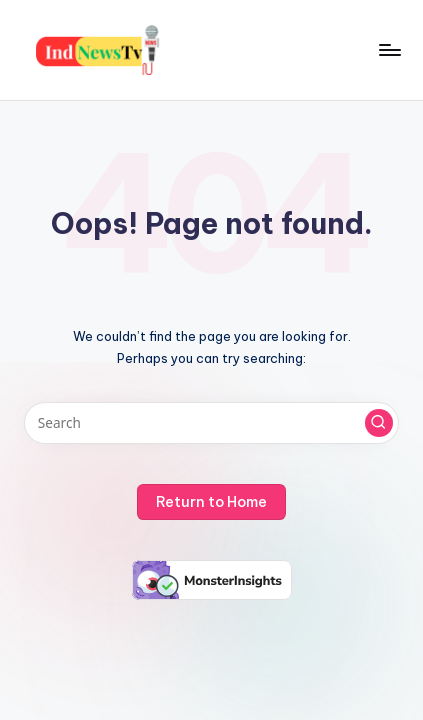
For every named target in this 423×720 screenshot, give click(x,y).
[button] (379, 423)
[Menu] (389, 49)
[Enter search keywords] (211, 423)
